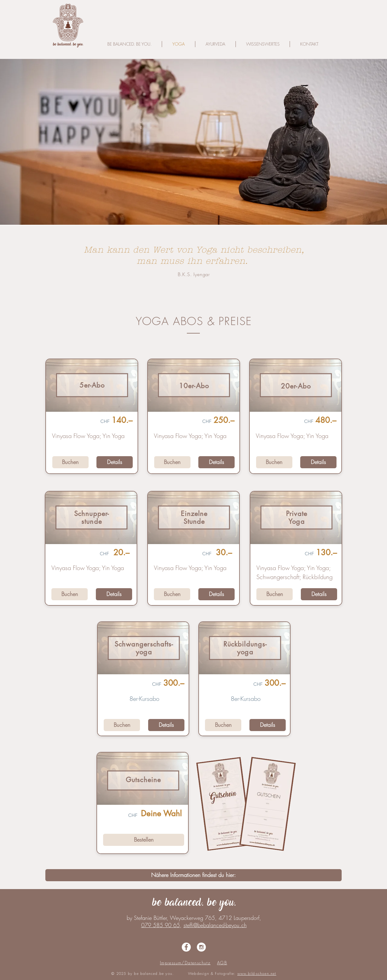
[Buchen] (70, 462)
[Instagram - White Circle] (201, 947)
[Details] (115, 462)
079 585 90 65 (161, 925)
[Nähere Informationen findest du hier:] (193, 875)
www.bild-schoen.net (257, 974)
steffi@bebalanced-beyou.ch (215, 925)
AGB (222, 963)
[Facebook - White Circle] (186, 947)
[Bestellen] (144, 840)
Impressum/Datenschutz (185, 963)
